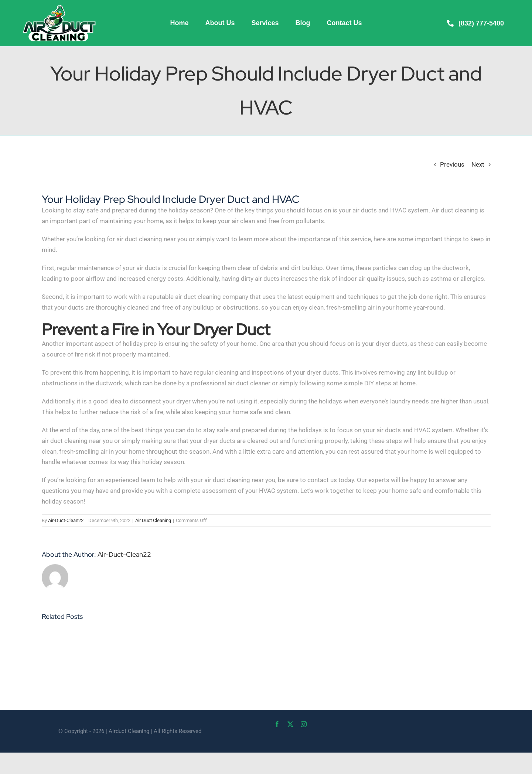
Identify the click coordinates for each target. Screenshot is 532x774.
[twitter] (290, 724)
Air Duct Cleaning (153, 520)
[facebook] (277, 724)
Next (478, 164)
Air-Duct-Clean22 (66, 520)
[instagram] (304, 724)
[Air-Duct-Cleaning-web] (59, 7)
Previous (452, 164)
